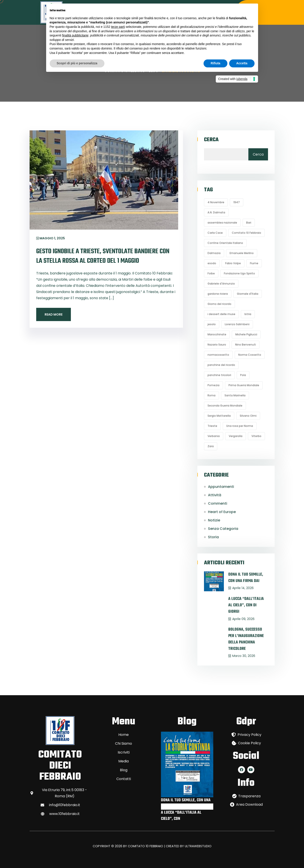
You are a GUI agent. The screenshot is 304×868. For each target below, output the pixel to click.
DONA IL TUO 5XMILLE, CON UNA (186, 800)
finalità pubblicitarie (75, 35)
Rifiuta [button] (215, 63)
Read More (54, 314)
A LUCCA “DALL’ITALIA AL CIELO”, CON (181, 816)
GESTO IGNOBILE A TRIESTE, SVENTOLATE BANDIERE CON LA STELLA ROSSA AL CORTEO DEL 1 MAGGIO (103, 256)
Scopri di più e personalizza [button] (77, 63)
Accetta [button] (242, 63)
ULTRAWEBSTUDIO (198, 846)
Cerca (211, 140)
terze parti (118, 27)
